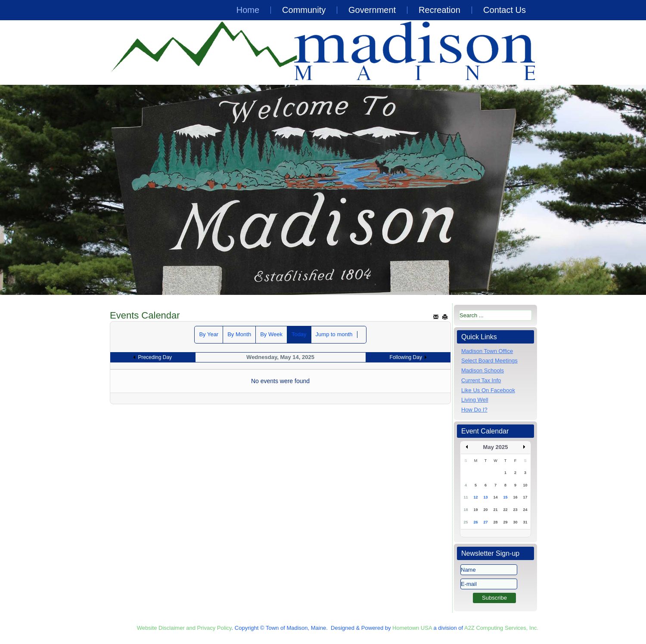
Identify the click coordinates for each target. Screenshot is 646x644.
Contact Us (505, 10)
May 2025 (496, 447)
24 (525, 510)
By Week (271, 334)
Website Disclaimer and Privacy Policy (184, 628)
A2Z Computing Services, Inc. (501, 628)
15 (505, 497)
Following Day (406, 357)
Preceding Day (155, 357)
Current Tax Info (481, 380)
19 (475, 510)
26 (475, 522)
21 (495, 510)
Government (372, 10)
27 (485, 522)
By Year (209, 334)
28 (495, 522)
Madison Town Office (487, 351)
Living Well (475, 400)
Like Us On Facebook (488, 390)
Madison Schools (483, 370)
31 (525, 522)
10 (525, 485)
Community (304, 10)
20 (485, 510)
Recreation (439, 10)
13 (485, 497)
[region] (323, 190)
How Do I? (474, 410)
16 (515, 497)
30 (515, 522)
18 (466, 510)
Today (299, 334)
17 (525, 497)
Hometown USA (412, 628)
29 (505, 522)
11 (466, 497)
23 (515, 510)
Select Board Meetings (489, 361)
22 (505, 510)
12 (475, 497)
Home (248, 10)
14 (495, 497)
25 (466, 522)
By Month (239, 334)
